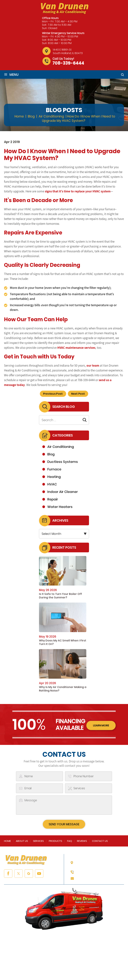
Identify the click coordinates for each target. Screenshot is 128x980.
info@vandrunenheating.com (98, 878)
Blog (51, 454)
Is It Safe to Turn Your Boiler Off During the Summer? (60, 596)
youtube (39, 874)
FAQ (70, 841)
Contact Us (100, 841)
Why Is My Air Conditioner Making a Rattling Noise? (63, 689)
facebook (8, 874)
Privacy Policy (81, 967)
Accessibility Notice (106, 967)
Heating (54, 477)
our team (93, 365)
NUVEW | (15, 967)
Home (7, 841)
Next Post (78, 394)
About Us (22, 841)
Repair (53, 499)
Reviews (82, 841)
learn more (101, 725)
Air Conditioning (61, 447)
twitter (18, 874)
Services (38, 841)
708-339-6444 (68, 63)
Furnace (54, 469)
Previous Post (53, 394)
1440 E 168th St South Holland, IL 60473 (68, 51)
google (29, 874)
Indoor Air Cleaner (63, 492)
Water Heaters (60, 507)
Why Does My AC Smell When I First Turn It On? (63, 642)
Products (55, 841)
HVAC (52, 484)
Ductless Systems (63, 462)
